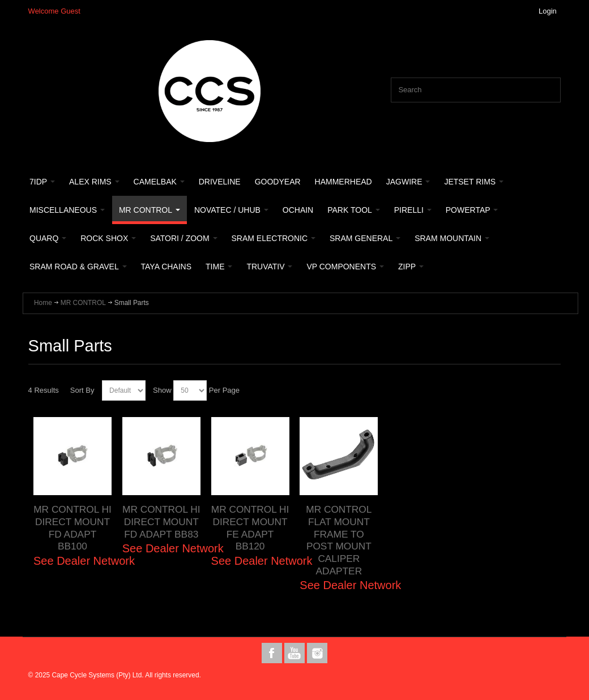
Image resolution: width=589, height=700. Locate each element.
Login (548, 11)
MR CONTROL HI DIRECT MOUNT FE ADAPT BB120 (250, 528)
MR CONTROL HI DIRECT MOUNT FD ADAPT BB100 (72, 528)
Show (162, 390)
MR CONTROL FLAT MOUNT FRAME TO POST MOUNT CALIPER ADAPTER (339, 540)
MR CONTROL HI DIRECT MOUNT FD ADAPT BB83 (161, 521)
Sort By (82, 390)
